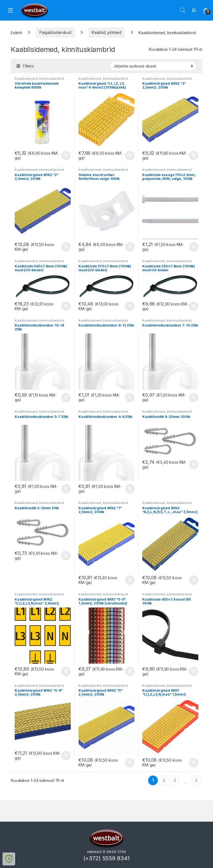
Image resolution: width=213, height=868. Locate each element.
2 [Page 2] (164, 780)
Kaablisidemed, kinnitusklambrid (39, 79)
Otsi (182, 10)
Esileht (17, 32)
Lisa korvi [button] (66, 155)
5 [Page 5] (196, 780)
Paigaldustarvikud (55, 32)
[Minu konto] (194, 10)
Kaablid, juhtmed (107, 32)
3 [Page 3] (175, 780)
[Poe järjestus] (153, 66)
